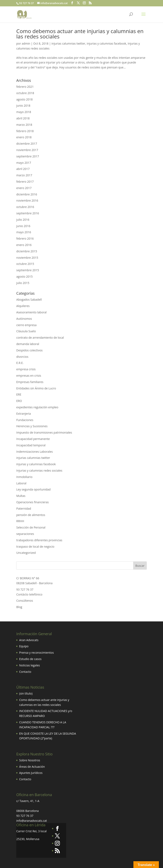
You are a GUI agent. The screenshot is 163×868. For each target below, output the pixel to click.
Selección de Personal (31, 527)
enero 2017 (24, 188)
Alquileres (23, 306)
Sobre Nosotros (30, 760)
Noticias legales (29, 665)
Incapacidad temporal (31, 445)
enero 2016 (24, 245)
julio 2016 (23, 220)
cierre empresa (26, 325)
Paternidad (24, 508)
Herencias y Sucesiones (32, 426)
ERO (19, 401)
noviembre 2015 (27, 258)
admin (26, 43)
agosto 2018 (24, 99)
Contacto (25, 672)
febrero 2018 (25, 131)
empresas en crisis (29, 376)
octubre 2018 (25, 93)
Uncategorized (26, 553)
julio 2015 (23, 283)
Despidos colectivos (29, 350)
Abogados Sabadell (29, 300)
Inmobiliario (24, 477)
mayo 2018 (24, 112)
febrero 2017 (25, 182)
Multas (21, 496)
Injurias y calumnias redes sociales (39, 470)
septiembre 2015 (28, 270)
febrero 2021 (25, 87)
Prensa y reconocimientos (36, 653)
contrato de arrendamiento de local (40, 338)
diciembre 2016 (27, 194)
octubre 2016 (25, 207)
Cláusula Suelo (26, 331)
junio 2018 (23, 106)
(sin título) (26, 693)
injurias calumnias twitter (68, 43)
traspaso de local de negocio (35, 547)
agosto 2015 (24, 276)
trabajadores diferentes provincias (39, 540)
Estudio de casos (30, 659)
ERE (19, 394)
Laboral (21, 483)
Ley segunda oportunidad (33, 489)
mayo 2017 (24, 163)
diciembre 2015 (27, 251)
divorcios (22, 357)
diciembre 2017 (27, 144)
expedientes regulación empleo (37, 407)
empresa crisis (26, 369)
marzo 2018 (24, 125)
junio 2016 (23, 226)
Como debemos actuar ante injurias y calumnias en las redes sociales (80, 34)
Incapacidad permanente (33, 439)
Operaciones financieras (32, 502)
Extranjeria (24, 414)
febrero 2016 (25, 238)
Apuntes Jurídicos (31, 773)
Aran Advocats (29, 640)
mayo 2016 (24, 232)
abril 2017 (23, 169)
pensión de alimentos (31, 515)
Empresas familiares (30, 382)
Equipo (24, 646)
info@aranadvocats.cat (32, 821)
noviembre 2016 (27, 200)
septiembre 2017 (28, 156)
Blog (19, 607)
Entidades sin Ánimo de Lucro (36, 388)
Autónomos (24, 319)
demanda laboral (28, 344)
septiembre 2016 (28, 213)
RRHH (20, 521)
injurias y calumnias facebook (106, 43)
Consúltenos (25, 601)
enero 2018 (24, 137)
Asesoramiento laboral (31, 312)
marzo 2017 (24, 175)
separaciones (25, 534)
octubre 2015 (25, 264)
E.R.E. (20, 363)
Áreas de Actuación (32, 767)
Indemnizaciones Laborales (34, 452)
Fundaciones (25, 420)
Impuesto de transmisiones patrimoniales (44, 432)
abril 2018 (23, 118)
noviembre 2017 (27, 150)
